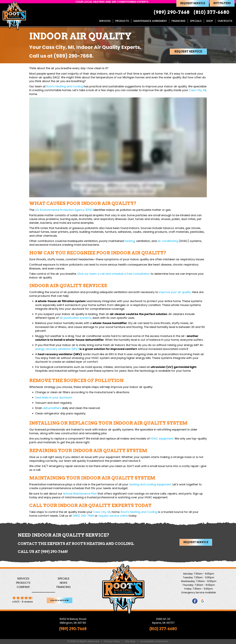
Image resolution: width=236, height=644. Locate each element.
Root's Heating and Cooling (65, 86)
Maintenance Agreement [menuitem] (150, 21)
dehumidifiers (52, 408)
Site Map (130, 641)
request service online (113, 516)
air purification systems (75, 318)
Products (23, 583)
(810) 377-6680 (163, 629)
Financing (64, 587)
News (64, 583)
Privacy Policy (112, 641)
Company (23, 587)
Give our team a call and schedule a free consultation (114, 274)
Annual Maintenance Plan (80, 494)
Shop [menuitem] (210, 21)
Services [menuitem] (105, 21)
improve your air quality (175, 292)
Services (23, 579)
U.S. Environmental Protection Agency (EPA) (64, 210)
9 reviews (27, 602)
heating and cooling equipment (150, 484)
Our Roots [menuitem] (225, 21)
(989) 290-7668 (73, 56)
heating (130, 241)
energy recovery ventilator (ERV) (57, 349)
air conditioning (168, 241)
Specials (64, 579)
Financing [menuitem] (179, 21)
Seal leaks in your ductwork (54, 397)
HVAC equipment (162, 439)
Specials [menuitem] (196, 21)
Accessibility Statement (154, 641)
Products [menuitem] (122, 21)
